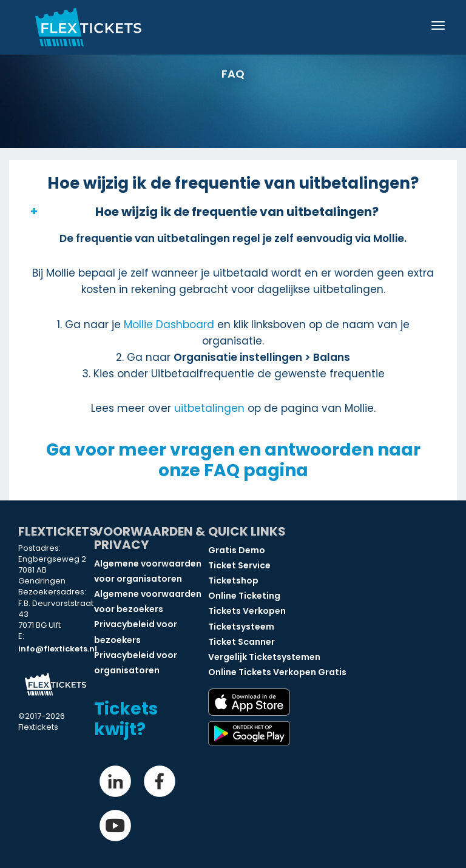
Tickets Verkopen (247, 611)
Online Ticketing (244, 596)
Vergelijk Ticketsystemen (264, 657)
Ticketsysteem (241, 627)
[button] (233, 212)
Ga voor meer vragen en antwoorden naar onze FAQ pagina (233, 460)
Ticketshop (233, 580)
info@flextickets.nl (58, 649)
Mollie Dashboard (169, 325)
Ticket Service (239, 565)
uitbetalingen (209, 408)
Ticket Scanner (241, 642)
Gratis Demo (237, 550)
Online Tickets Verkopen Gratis (277, 672)
